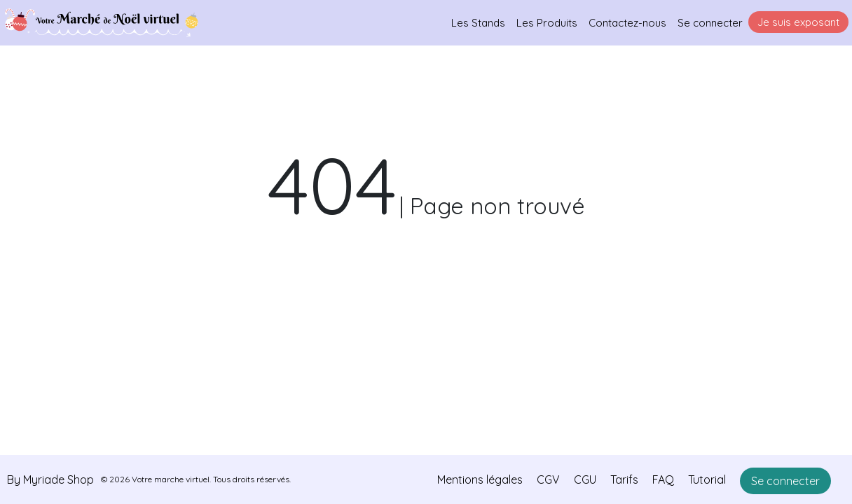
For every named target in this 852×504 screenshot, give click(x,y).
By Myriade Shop (50, 479)
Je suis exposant (798, 22)
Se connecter (710, 23)
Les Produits (547, 23)
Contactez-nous (627, 23)
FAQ (663, 479)
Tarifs (624, 479)
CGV (548, 479)
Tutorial (707, 479)
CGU (585, 479)
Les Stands (478, 23)
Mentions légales (480, 479)
